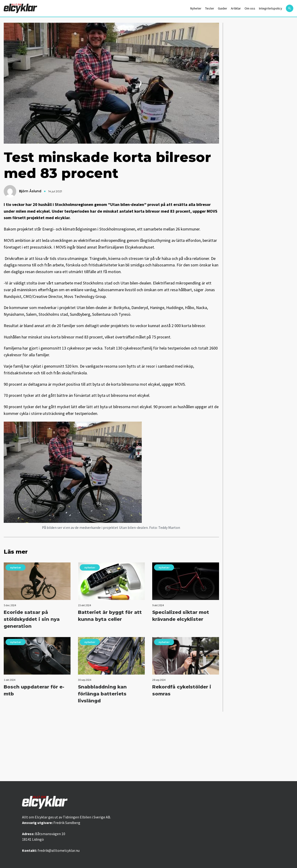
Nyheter (196, 8)
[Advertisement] (148, 746)
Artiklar (236, 8)
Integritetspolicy (271, 8)
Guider (223, 8)
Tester (210, 8)
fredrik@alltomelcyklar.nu (59, 850)
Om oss (250, 8)
